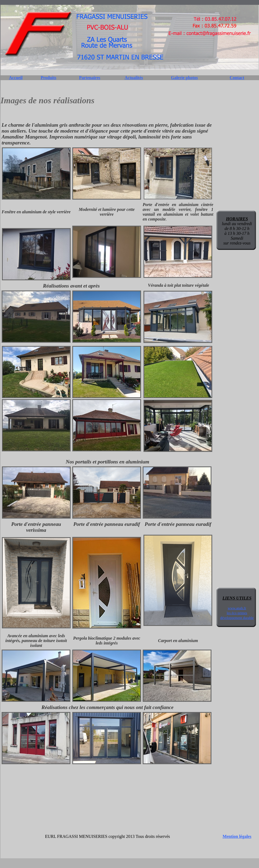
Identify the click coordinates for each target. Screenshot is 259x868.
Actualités (134, 78)
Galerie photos (184, 78)
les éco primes (237, 613)
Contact (237, 78)
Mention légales (237, 836)
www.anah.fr (237, 608)
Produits (48, 78)
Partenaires (90, 78)
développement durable (237, 618)
